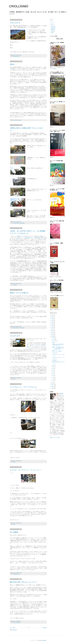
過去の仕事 (53, 28)
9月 (53, 367)
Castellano (53, 27)
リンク (52, 23)
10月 (53, 365)
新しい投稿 (13, 628)
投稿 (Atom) (15, 630)
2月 (53, 379)
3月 (53, 377)
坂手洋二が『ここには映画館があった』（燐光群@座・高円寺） (31, 238)
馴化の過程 (22, 223)
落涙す (12, 64)
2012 (52, 383)
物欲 (14, 524)
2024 (52, 317)
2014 (52, 334)
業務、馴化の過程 (17, 623)
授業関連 (53, 30)
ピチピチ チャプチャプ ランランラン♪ (26, 470)
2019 (52, 326)
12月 (53, 338)
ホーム (29, 628)
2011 (52, 385)
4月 (53, 376)
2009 (52, 388)
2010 (52, 387)
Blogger (45, 640)
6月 (53, 372)
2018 (52, 327)
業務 (14, 379)
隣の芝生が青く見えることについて (23, 582)
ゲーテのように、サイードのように (23, 387)
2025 (52, 315)
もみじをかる (15, 23)
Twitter (52, 33)
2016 (52, 331)
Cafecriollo (61, 394)
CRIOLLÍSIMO (19, 6)
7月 (53, 370)
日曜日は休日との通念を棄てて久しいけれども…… (58, 345)
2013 (52, 336)
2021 (52, 322)
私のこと (53, 25)
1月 (53, 381)
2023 (52, 319)
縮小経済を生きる (17, 56)
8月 (53, 369)
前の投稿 (45, 628)
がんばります (15, 336)
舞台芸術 (15, 285)
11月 (53, 339)
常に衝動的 (14, 532)
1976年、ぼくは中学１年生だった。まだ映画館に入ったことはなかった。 (58, 348)
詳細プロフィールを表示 (55, 438)
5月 (53, 374)
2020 (52, 324)
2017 (52, 329)
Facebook (53, 31)
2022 (52, 320)
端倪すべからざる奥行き (19, 293)
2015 (52, 333)
